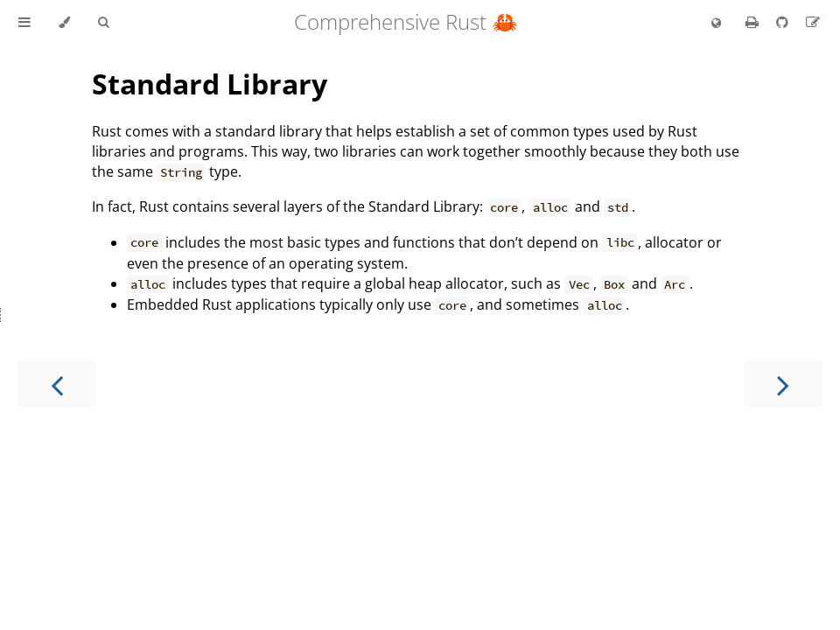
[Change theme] (64, 23)
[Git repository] (784, 22)
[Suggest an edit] (813, 22)
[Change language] (716, 24)
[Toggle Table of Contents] (24, 23)
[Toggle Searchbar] (103, 23)
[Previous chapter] (57, 384)
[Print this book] (754, 22)
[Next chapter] (783, 384)
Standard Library (210, 84)
